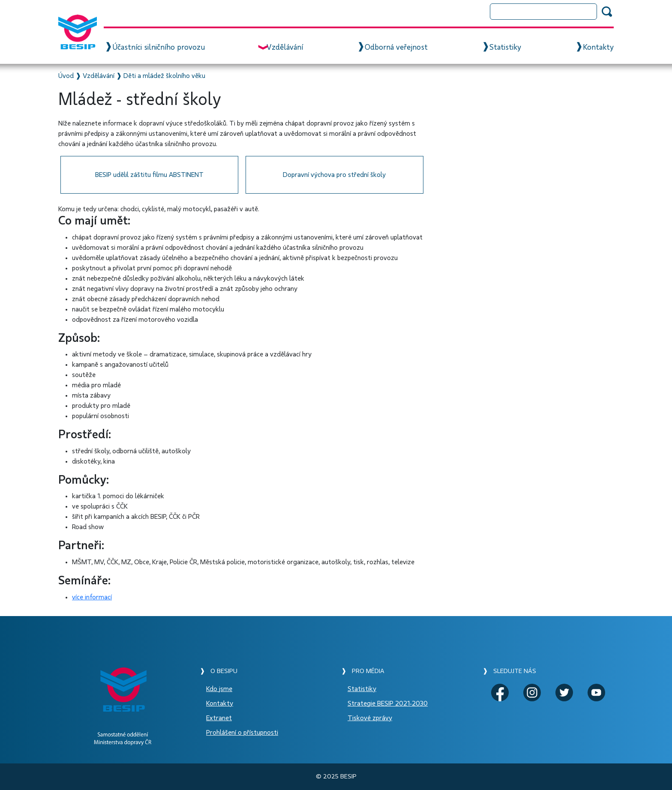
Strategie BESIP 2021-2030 (388, 703)
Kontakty (598, 48)
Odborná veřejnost (396, 48)
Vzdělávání (285, 48)
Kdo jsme (219, 689)
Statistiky (505, 48)
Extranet (219, 718)
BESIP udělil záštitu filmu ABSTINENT (149, 175)
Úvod (66, 76)
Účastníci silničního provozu (159, 48)
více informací (92, 597)
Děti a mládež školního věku (164, 76)
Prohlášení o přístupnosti (242, 733)
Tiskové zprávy (370, 718)
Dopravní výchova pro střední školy (334, 175)
